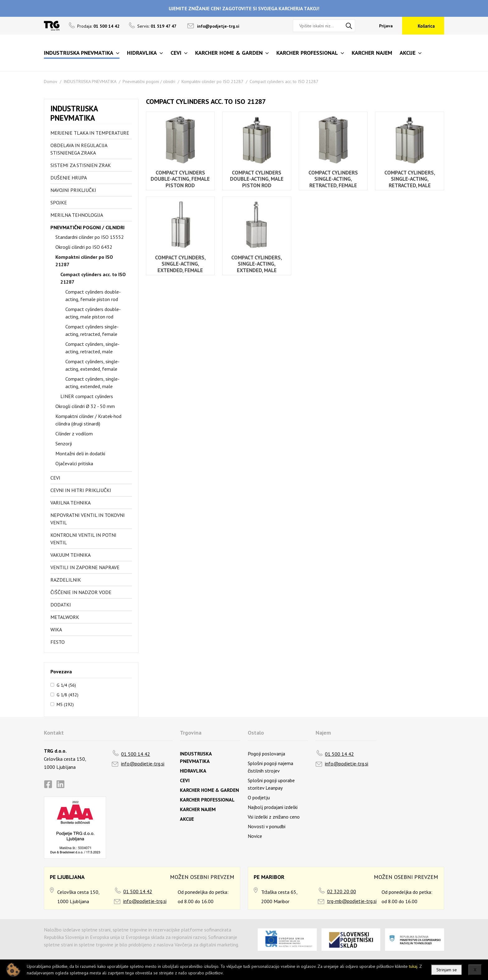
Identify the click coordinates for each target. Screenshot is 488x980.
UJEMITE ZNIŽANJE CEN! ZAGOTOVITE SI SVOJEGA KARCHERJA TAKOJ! (244, 8)
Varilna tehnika (70, 503)
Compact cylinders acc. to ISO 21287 (284, 81)
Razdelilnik (66, 580)
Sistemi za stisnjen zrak (81, 165)
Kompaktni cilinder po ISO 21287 (212, 81)
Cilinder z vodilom (74, 434)
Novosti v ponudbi (267, 826)
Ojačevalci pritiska (74, 463)
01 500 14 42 (136, 754)
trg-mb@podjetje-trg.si (352, 901)
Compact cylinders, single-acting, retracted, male (92, 348)
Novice (255, 836)
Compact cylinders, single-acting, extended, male (92, 383)
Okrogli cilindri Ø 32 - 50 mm (85, 406)
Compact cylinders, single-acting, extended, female (92, 365)
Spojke (59, 202)
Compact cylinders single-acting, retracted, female (92, 330)
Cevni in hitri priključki (81, 490)
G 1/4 (66, 685)
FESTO (58, 642)
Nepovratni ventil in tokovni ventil (88, 519)
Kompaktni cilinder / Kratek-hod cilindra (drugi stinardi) (88, 420)
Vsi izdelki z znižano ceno (274, 817)
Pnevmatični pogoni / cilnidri (149, 81)
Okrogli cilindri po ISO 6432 (84, 247)
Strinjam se (447, 970)
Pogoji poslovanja (266, 754)
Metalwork (65, 617)
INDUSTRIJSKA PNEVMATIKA (90, 81)
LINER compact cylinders (87, 396)
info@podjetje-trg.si (218, 26)
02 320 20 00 (342, 891)
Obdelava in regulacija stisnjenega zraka (79, 149)
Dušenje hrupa (69, 178)
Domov (51, 81)
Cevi (55, 478)
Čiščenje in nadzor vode (81, 592)
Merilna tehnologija (77, 215)
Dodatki (61, 605)
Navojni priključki (73, 190)
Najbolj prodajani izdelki (273, 807)
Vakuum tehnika (70, 555)
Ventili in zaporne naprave (85, 567)
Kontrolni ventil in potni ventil (83, 539)
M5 (65, 704)
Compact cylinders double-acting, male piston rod (93, 313)
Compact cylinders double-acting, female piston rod (93, 295)
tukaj (413, 966)
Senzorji (64, 444)
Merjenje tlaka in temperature (90, 133)
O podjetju (259, 797)
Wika (56, 629)
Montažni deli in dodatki (80, 453)
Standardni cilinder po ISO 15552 (90, 237)
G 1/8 (68, 694)
